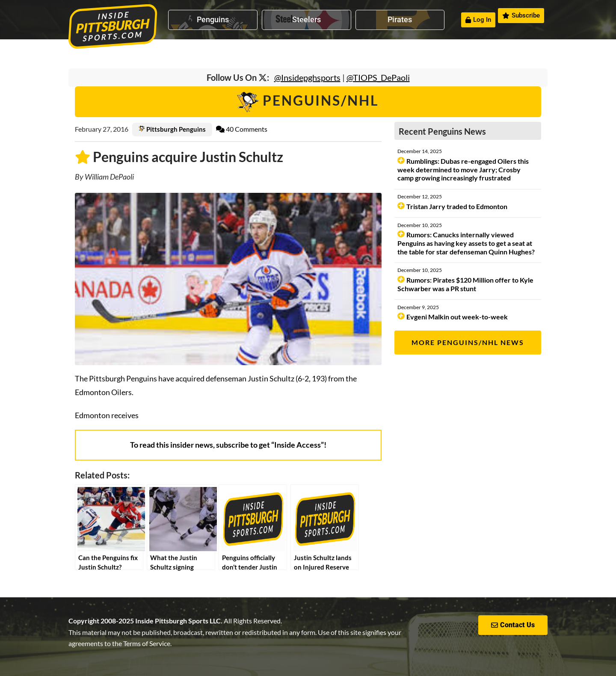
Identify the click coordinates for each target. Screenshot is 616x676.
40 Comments (242, 129)
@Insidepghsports (307, 77)
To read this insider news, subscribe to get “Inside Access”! (228, 445)
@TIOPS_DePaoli (378, 77)
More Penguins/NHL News (468, 342)
